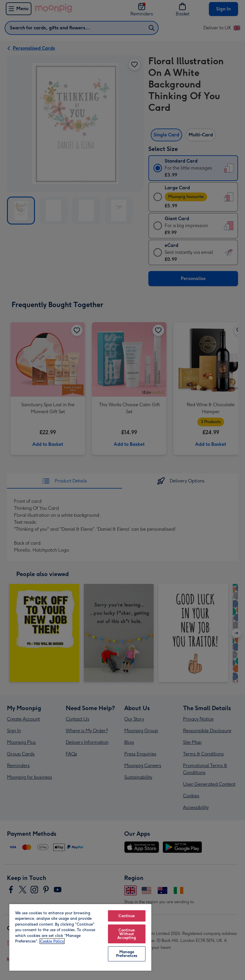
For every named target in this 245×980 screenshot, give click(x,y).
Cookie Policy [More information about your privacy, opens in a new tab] (52, 941)
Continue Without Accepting (127, 934)
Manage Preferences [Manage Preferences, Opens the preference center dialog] (127, 954)
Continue (127, 916)
